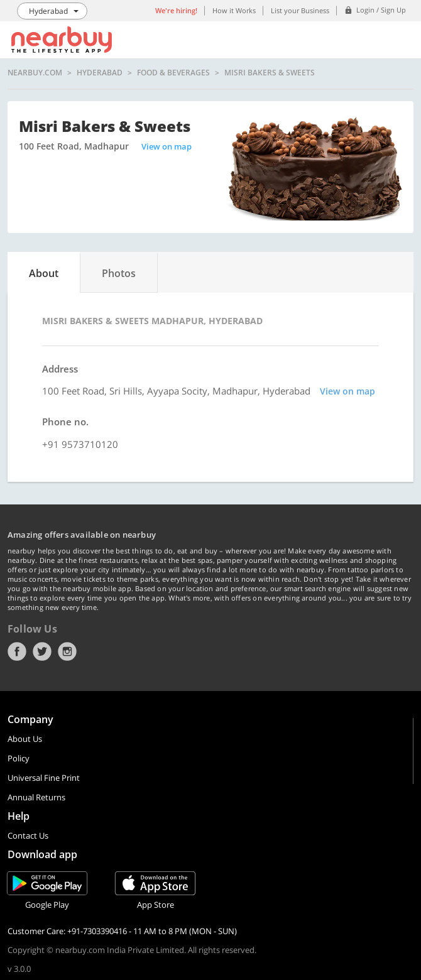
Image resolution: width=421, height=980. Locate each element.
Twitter (42, 651)
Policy (19, 758)
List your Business (300, 10)
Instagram (67, 651)
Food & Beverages (173, 73)
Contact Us (28, 836)
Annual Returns (36, 797)
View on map (167, 146)
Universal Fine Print (44, 778)
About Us (25, 739)
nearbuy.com (35, 73)
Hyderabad (100, 73)
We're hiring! (176, 10)
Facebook (17, 651)
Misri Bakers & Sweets (270, 73)
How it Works (234, 10)
